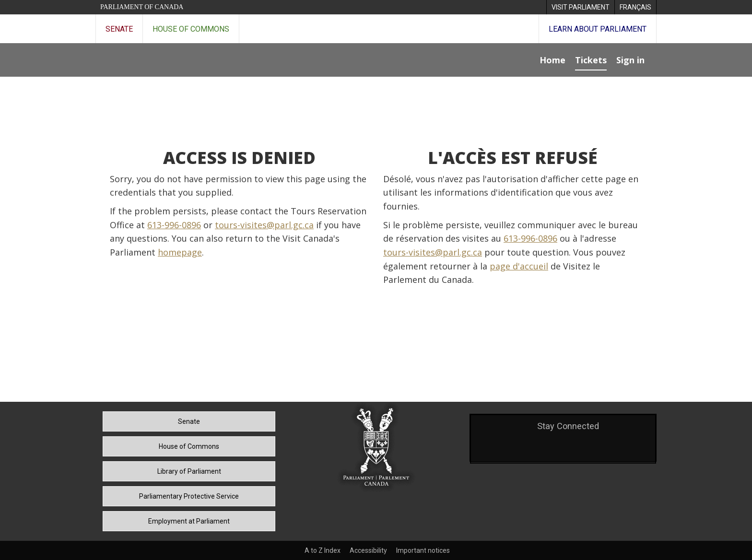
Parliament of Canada (142, 7)
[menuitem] (580, 7)
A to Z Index (323, 550)
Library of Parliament (189, 471)
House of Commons (191, 29)
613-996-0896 (174, 225)
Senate (119, 29)
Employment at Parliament (189, 521)
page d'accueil (519, 266)
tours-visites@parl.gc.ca (264, 225)
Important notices (423, 550)
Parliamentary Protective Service (189, 496)
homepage (180, 252)
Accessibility (368, 550)
